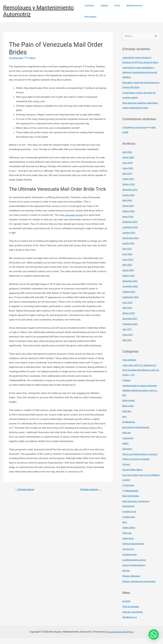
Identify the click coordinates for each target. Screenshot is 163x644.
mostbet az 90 (130, 517)
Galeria (106, 9)
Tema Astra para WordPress (120, 637)
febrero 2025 (129, 190)
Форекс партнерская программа (141, 587)
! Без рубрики (130, 365)
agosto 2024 (129, 201)
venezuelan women (75, 211)
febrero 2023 (129, 281)
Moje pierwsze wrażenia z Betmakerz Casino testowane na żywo (140, 109)
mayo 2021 (128, 340)
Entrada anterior (26, 486)
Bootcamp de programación (137, 433)
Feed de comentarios (134, 618)
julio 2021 (128, 335)
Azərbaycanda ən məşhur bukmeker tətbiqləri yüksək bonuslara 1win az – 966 (137, 396)
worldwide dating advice (135, 566)
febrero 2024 (129, 217)
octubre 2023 (129, 238)
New (125, 528)
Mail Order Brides (132, 502)
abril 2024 (128, 206)
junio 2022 (128, 308)
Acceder (127, 607)
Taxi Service (129, 555)
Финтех (126, 576)
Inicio (117, 9)
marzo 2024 (129, 211)
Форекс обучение (132, 582)
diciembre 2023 (131, 227)
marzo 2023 (129, 276)
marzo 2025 (129, 184)
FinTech (127, 470)
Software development (134, 549)
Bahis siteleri (129, 406)
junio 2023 (128, 260)
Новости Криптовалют (135, 571)
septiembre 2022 (131, 303)
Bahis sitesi (129, 411)
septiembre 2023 (131, 244)
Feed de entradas (132, 612)
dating (126, 449)
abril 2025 (128, 179)
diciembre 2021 (131, 324)
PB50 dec (128, 539)
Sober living (129, 544)
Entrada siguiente (89, 486)
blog (125, 422)
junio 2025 (128, 168)
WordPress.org (130, 623)
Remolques (151, 9)
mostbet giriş (129, 523)
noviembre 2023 (131, 233)
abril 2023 (128, 270)
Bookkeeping (129, 428)
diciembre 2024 (131, 195)
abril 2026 (128, 158)
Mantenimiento (133, 9)
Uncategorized (17, 54)
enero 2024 (128, 222)
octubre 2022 (129, 297)
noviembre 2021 (131, 330)
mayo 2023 (128, 265)
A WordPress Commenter (136, 133)
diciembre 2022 (131, 287)
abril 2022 (128, 313)
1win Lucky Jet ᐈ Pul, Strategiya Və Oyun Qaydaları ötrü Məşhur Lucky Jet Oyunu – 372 (141, 376)
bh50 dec (127, 417)
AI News (127, 386)
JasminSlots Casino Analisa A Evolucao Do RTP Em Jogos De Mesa (139, 58)
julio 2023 (128, 254)
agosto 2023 (129, 249)
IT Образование (131, 496)
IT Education (129, 491)
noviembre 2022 (131, 292)
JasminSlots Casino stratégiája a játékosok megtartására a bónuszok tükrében (140, 73)
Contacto (92, 9)
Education (128, 454)
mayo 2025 (128, 174)
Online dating (129, 533)
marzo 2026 (129, 163)
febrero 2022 (129, 319)
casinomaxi (129, 444)
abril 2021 (128, 346)
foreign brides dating (133, 475)
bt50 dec (127, 438)
